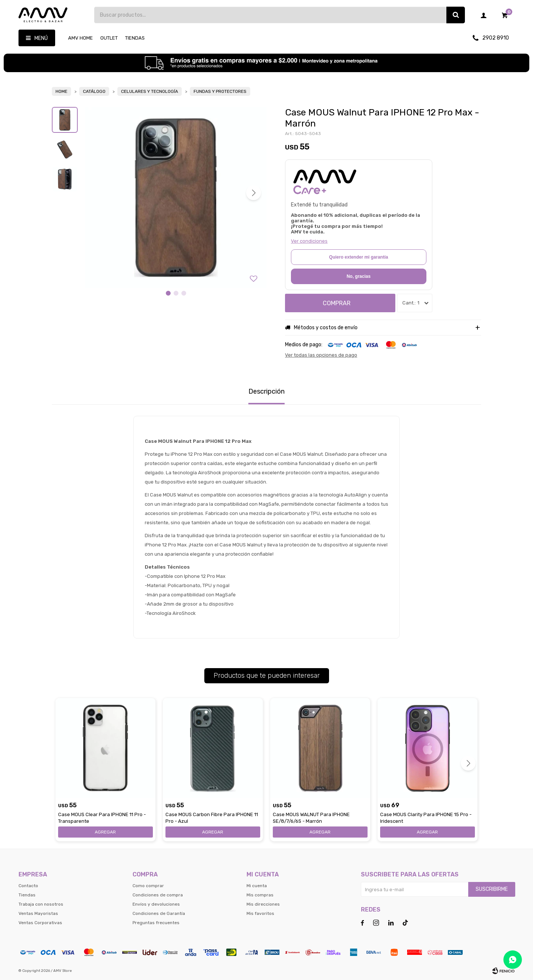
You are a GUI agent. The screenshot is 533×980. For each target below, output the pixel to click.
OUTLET (109, 38)
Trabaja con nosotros (41, 904)
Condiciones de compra (158, 895)
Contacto (28, 886)
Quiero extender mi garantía (358, 257)
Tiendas (135, 38)
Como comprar (148, 886)
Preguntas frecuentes (156, 923)
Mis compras (260, 895)
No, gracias (358, 276)
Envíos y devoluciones (156, 904)
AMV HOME (81, 38)
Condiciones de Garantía (159, 913)
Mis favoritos (260, 913)
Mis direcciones (263, 904)
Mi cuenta (257, 886)
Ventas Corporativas (40, 923)
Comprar (337, 303)
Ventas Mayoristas (38, 913)
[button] (254, 193)
